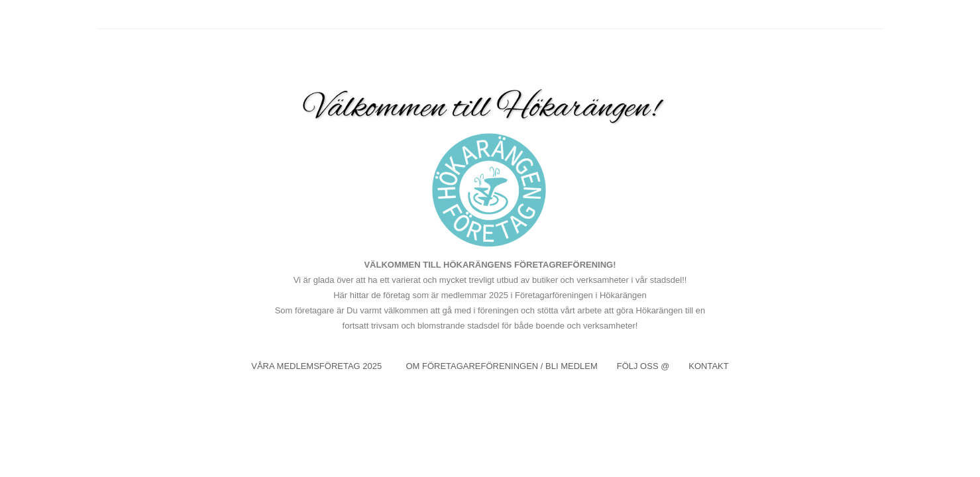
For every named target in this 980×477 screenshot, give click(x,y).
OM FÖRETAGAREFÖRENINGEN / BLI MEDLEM (501, 366)
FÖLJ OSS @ (643, 366)
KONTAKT (708, 366)
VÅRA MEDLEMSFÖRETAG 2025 (318, 366)
